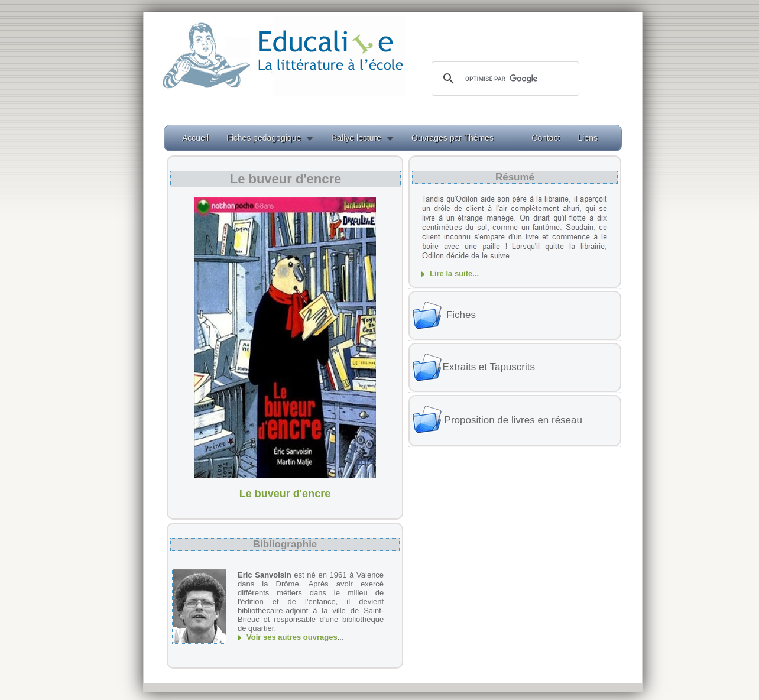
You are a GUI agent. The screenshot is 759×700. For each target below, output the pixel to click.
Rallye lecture (356, 138)
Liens (588, 138)
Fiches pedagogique (264, 138)
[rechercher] (504, 79)
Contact (546, 138)
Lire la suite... (454, 273)
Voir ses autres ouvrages (292, 637)
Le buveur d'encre (285, 494)
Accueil (195, 138)
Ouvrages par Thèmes (453, 138)
